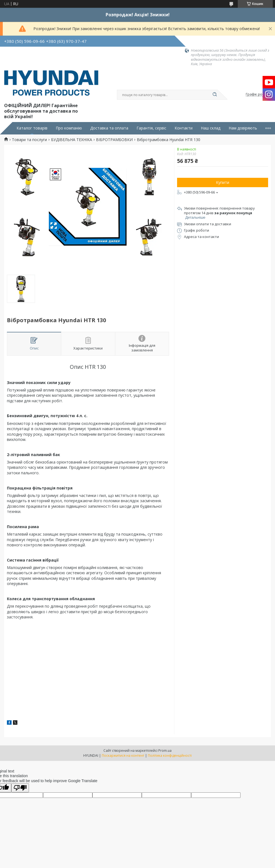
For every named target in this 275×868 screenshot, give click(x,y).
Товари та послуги (29, 140)
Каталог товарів (32, 128)
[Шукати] (215, 95)
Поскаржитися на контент (123, 755)
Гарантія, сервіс (151, 128)
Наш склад (211, 128)
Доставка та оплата (109, 128)
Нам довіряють (243, 128)
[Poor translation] (20, 788)
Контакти (184, 128)
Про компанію (69, 128)
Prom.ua (165, 751)
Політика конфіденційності (170, 755)
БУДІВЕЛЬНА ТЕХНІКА (72, 140)
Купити (223, 182)
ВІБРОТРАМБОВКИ (114, 140)
